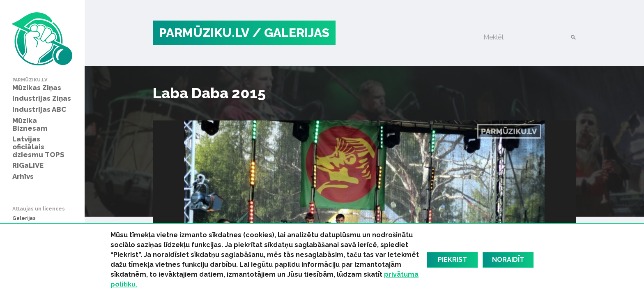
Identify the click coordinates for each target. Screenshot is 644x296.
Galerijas (24, 219)
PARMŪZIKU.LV (204, 33)
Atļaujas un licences (39, 209)
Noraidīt (508, 260)
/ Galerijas (291, 33)
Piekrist (452, 260)
